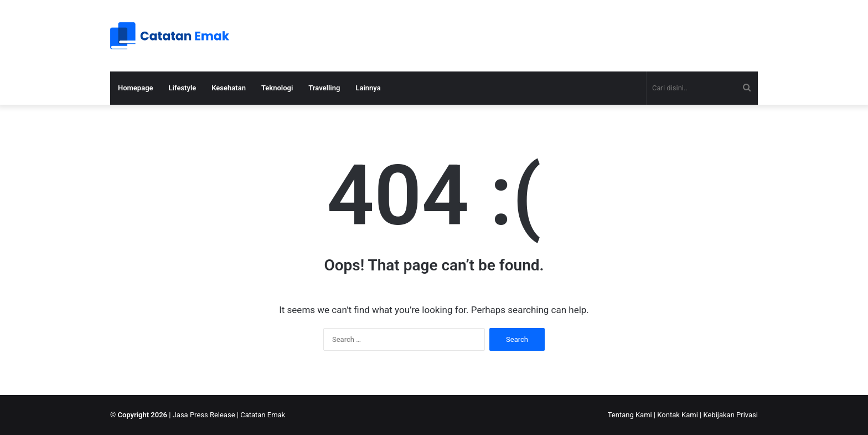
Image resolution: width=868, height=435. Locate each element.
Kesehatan (229, 88)
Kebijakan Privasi (730, 415)
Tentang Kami (630, 415)
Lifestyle (183, 88)
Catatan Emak (263, 415)
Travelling (324, 88)
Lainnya (368, 88)
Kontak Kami (678, 415)
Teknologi (277, 88)
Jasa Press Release (204, 415)
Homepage (136, 88)
